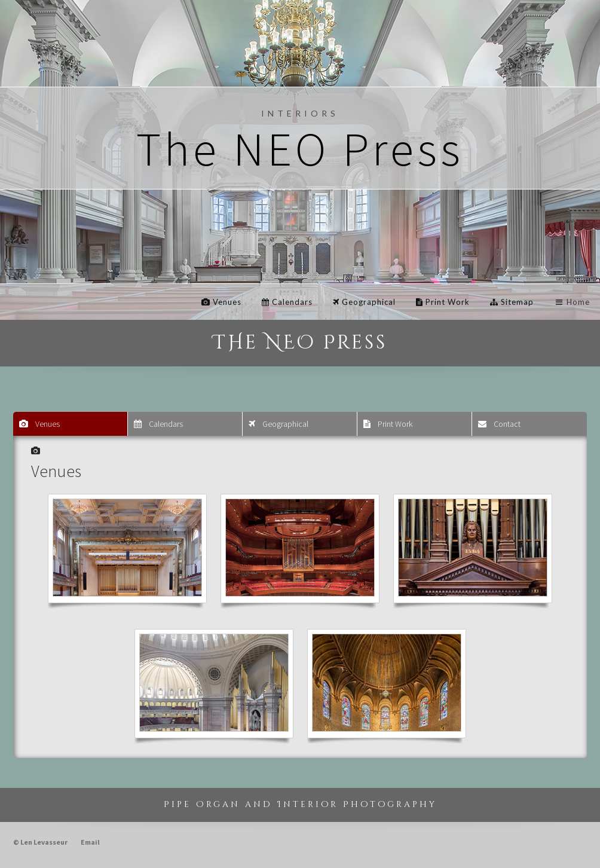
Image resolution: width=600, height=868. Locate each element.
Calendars (287, 302)
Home (572, 302)
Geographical (364, 302)
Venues (221, 302)
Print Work (443, 302)
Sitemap (512, 302)
